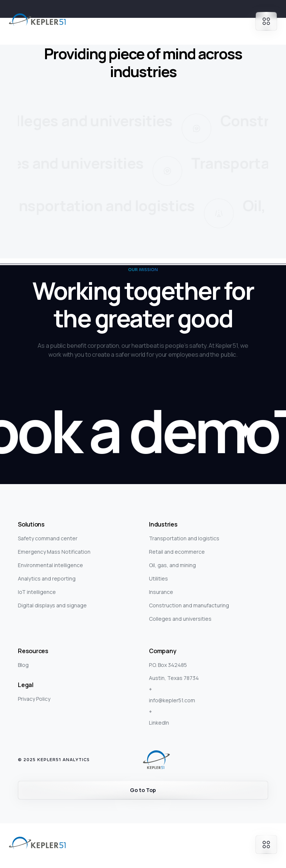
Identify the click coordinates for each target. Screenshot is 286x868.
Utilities (158, 578)
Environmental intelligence (50, 565)
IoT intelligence (37, 592)
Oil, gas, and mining (172, 565)
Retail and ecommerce (177, 552)
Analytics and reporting (47, 578)
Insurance (161, 592)
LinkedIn (159, 723)
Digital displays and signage (52, 605)
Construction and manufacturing (189, 605)
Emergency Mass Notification (54, 552)
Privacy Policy (34, 699)
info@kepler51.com (172, 700)
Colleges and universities (180, 619)
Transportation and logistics (184, 538)
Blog (23, 665)
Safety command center (48, 538)
